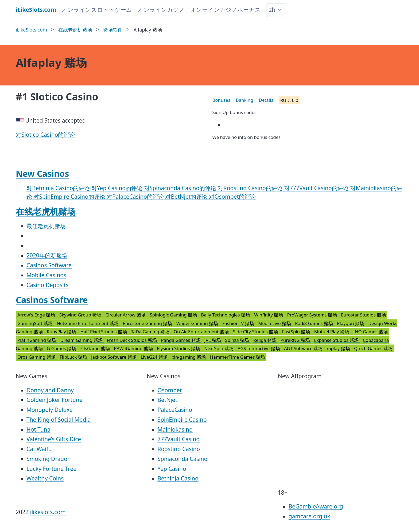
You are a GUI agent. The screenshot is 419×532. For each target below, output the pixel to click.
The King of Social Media (59, 420)
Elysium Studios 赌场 (179, 348)
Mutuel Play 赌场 (332, 332)
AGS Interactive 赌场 (259, 348)
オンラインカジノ (161, 10)
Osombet (170, 390)
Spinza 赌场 (238, 340)
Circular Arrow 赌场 (126, 315)
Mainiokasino (175, 429)
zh (272, 10)
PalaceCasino (175, 410)
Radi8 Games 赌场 (315, 323)
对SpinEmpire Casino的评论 (70, 197)
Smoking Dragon (49, 459)
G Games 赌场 (62, 348)
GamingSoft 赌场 (36, 323)
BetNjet (167, 400)
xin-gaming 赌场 (189, 357)
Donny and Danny (50, 390)
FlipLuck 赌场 (74, 357)
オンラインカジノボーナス (225, 10)
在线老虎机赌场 (46, 211)
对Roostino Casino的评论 (251, 188)
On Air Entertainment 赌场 (202, 332)
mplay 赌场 (339, 348)
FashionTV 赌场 (239, 323)
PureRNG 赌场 (296, 340)
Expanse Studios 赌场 (337, 340)
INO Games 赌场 (370, 332)
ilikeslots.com (48, 512)
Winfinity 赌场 (269, 315)
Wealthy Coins (45, 478)
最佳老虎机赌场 (46, 226)
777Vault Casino (179, 439)
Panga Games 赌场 (181, 340)
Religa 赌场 (265, 340)
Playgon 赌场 (351, 323)
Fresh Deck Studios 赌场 (133, 340)
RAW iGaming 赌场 (134, 348)
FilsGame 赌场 (96, 348)
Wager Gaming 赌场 (198, 323)
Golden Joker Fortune (55, 400)
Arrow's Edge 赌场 (37, 315)
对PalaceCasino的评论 (136, 197)
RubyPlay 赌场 (62, 332)
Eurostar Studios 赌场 (363, 315)
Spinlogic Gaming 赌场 (174, 315)
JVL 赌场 (213, 340)
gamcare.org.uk (309, 516)
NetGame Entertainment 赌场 (88, 323)
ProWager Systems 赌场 (313, 315)
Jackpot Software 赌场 (115, 357)
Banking (245, 100)
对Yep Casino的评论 (118, 188)
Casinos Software (49, 265)
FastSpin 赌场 (297, 332)
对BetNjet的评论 (187, 197)
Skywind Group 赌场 (81, 315)
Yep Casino (172, 469)
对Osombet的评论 (232, 197)
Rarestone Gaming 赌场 (148, 323)
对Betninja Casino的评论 (59, 188)
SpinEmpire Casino (182, 420)
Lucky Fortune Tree (51, 469)
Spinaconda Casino (182, 459)
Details (266, 100)
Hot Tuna (38, 429)
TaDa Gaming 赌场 (151, 332)
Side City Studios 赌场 (256, 332)
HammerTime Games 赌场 (238, 357)
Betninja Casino (178, 478)
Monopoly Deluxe (50, 410)
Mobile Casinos (46, 275)
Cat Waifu (39, 449)
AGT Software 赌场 (304, 348)
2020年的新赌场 (47, 255)
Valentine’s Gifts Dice (54, 439)
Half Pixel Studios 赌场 (104, 332)
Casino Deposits (48, 285)
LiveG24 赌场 (155, 357)
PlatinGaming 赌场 (37, 340)
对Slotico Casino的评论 (45, 135)
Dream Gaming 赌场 (82, 340)
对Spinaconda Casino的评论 (181, 188)
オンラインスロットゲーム (97, 10)
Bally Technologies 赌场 (226, 315)
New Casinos (42, 173)
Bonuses (221, 100)
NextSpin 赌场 (219, 348)
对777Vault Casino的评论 (317, 188)
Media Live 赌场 (275, 323)
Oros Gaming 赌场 (37, 357)
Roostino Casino (179, 449)
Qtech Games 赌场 (373, 348)
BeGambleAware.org (316, 506)
